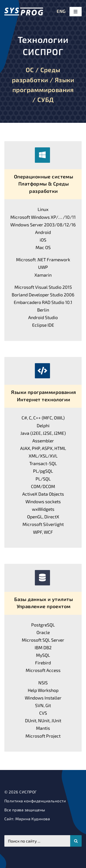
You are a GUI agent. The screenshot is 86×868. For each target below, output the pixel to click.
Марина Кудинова (33, 819)
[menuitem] (61, 11)
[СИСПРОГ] (24, 9)
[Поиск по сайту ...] (37, 841)
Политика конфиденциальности (35, 801)
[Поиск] (76, 841)
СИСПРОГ (28, 792)
